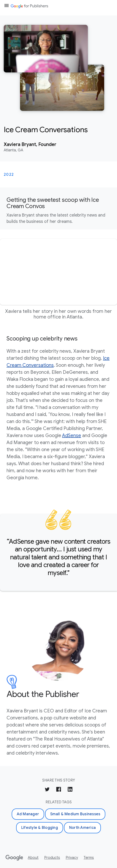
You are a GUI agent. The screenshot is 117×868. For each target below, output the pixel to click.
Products (52, 858)
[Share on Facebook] (59, 790)
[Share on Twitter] (47, 790)
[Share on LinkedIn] (70, 790)
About (33, 858)
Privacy (72, 858)
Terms (89, 858)
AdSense (72, 436)
